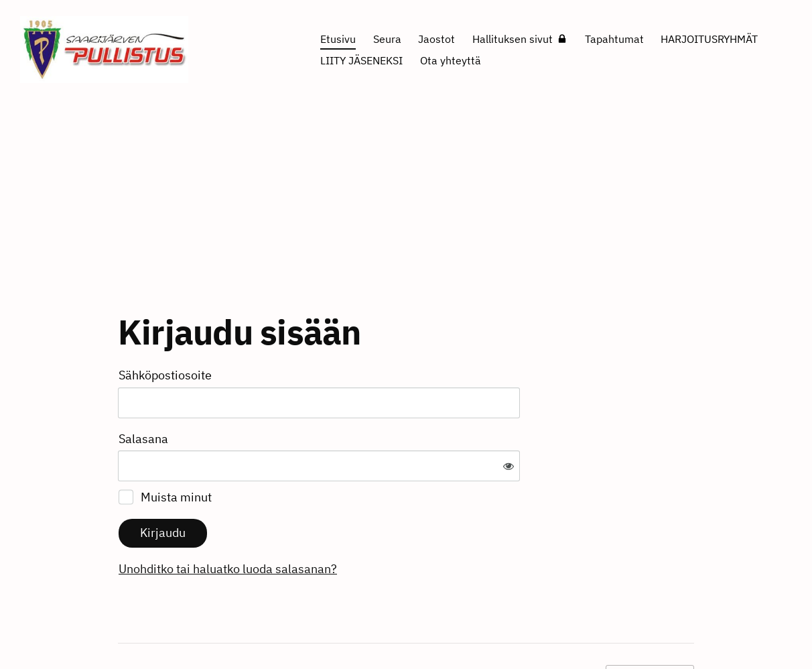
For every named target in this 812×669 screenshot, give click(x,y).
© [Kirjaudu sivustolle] (123, 631)
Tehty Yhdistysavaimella (650, 630)
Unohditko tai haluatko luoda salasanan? (373, 525)
